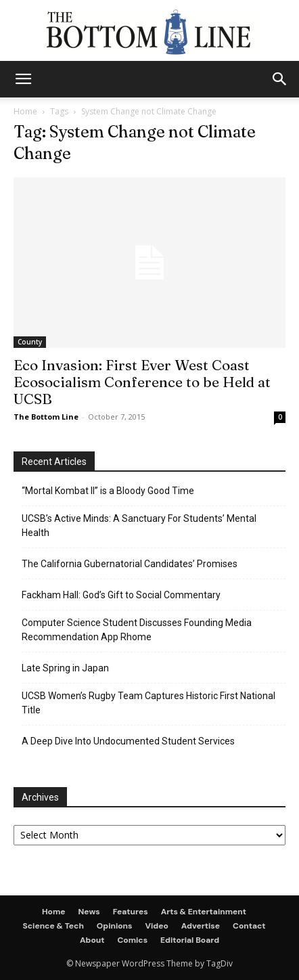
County (30, 342)
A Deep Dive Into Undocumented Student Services (128, 741)
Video (157, 926)
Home (25, 111)
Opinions (115, 926)
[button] (280, 79)
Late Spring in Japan (65, 668)
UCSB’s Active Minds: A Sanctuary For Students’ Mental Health (139, 526)
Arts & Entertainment (204, 912)
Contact (249, 926)
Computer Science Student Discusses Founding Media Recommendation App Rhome (137, 630)
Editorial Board (190, 940)
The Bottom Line (46, 417)
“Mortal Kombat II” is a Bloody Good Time (108, 491)
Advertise (201, 926)
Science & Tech (53, 926)
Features (131, 912)
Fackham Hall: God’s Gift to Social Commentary (121, 595)
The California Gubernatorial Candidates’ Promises (130, 564)
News (89, 912)
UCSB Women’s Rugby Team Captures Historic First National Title (148, 703)
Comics (132, 940)
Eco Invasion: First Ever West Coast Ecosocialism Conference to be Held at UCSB (142, 382)
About (92, 940)
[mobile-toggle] (23, 79)
